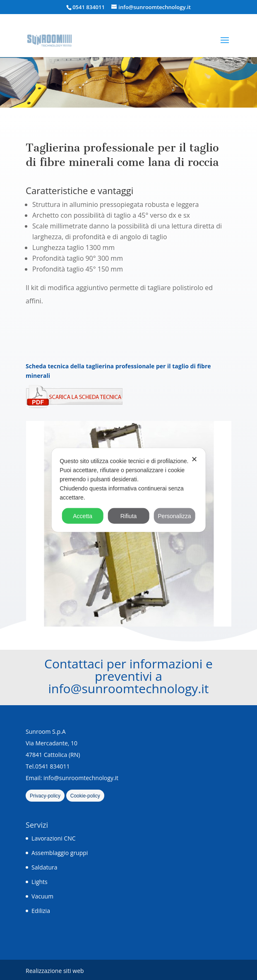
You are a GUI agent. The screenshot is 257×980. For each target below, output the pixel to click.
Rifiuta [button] (129, 516)
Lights (40, 882)
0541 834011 (89, 7)
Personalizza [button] (174, 516)
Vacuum (42, 896)
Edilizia (41, 911)
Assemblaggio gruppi (60, 853)
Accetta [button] (83, 516)
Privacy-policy (45, 796)
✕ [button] (194, 459)
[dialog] (128, 490)
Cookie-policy (85, 796)
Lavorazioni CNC (53, 838)
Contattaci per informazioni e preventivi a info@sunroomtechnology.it (128, 676)
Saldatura (44, 867)
